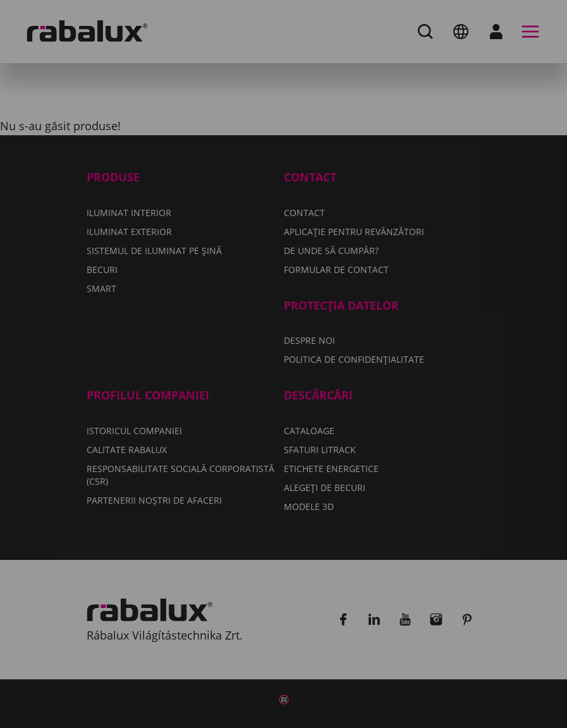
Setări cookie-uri (143, 424)
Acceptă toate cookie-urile (171, 456)
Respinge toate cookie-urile (305, 424)
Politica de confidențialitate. (229, 387)
